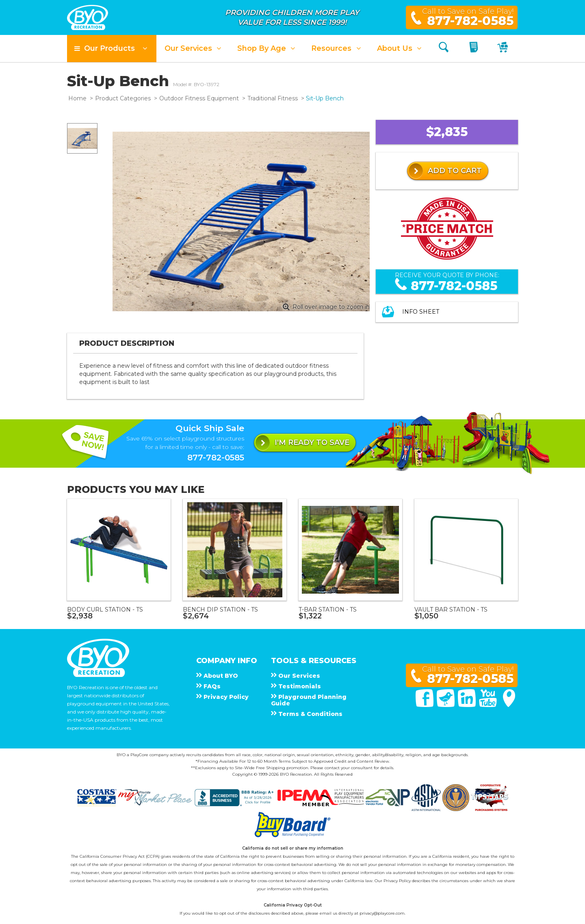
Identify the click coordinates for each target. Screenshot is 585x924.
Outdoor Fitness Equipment (199, 98)
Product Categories (123, 98)
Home (77, 98)
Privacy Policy (397, 881)
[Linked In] (468, 705)
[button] (112, 49)
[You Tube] (489, 705)
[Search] (444, 49)
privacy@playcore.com (382, 913)
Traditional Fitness (273, 98)
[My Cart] (504, 49)
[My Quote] (475, 49)
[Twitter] (446, 705)
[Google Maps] (509, 705)
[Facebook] (425, 705)
